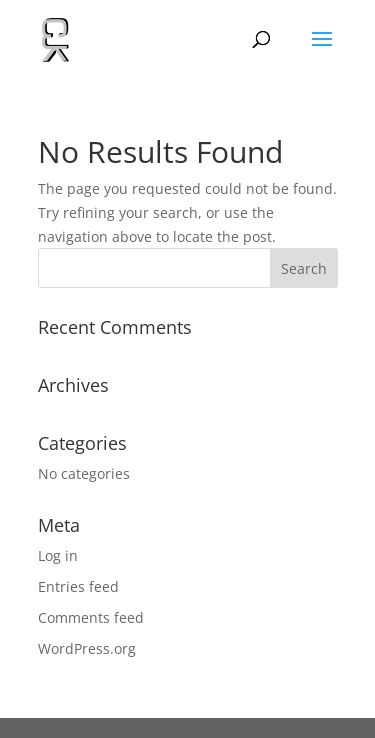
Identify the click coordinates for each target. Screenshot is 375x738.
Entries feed (78, 586)
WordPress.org (87, 648)
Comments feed (91, 617)
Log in (58, 555)
